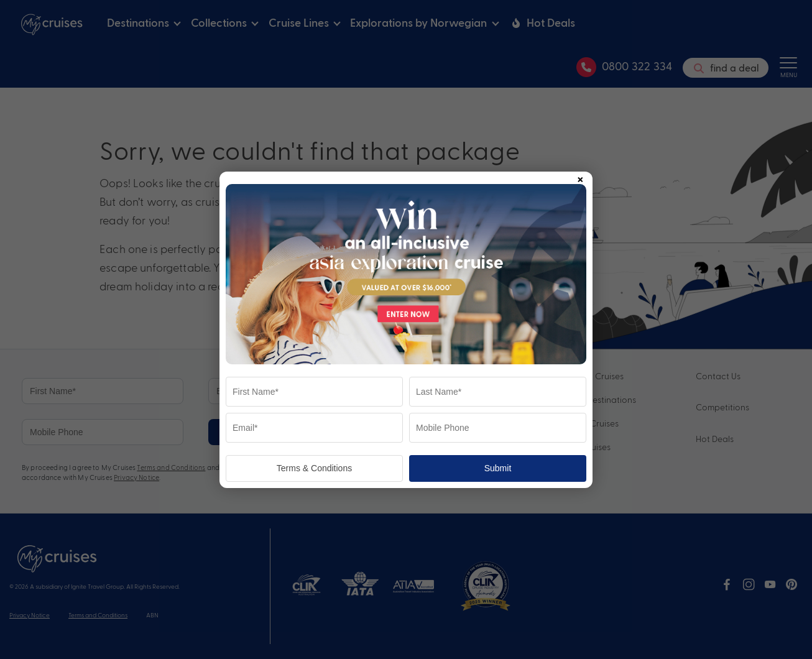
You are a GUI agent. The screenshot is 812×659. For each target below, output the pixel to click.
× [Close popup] (580, 177)
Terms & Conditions (314, 468)
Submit (498, 468)
